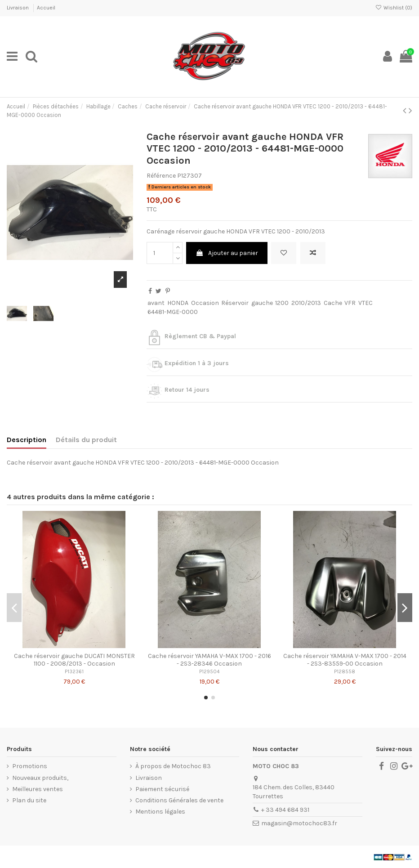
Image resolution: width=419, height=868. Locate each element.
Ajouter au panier (227, 253)
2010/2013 (306, 303)
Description (27, 440)
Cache (333, 303)
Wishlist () (394, 8)
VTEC (366, 303)
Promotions (30, 766)
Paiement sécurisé (162, 789)
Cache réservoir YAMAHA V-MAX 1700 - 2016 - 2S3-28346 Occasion (209, 660)
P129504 (209, 672)
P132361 (74, 672)
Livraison (18, 8)
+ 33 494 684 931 (285, 810)
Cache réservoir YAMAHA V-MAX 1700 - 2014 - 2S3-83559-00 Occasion (345, 660)
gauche (262, 303)
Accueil (46, 8)
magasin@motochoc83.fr (299, 823)
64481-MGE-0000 (173, 312)
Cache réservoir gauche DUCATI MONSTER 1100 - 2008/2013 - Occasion (74, 660)
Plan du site (29, 800)
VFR (350, 303)
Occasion (205, 303)
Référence (161, 176)
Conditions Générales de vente (179, 800)
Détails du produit (86, 440)
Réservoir (235, 303)
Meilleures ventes (38, 789)
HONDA (178, 303)
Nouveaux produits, (40, 778)
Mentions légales (160, 812)
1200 (282, 303)
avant (156, 303)
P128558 (345, 672)
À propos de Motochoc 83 (173, 766)
